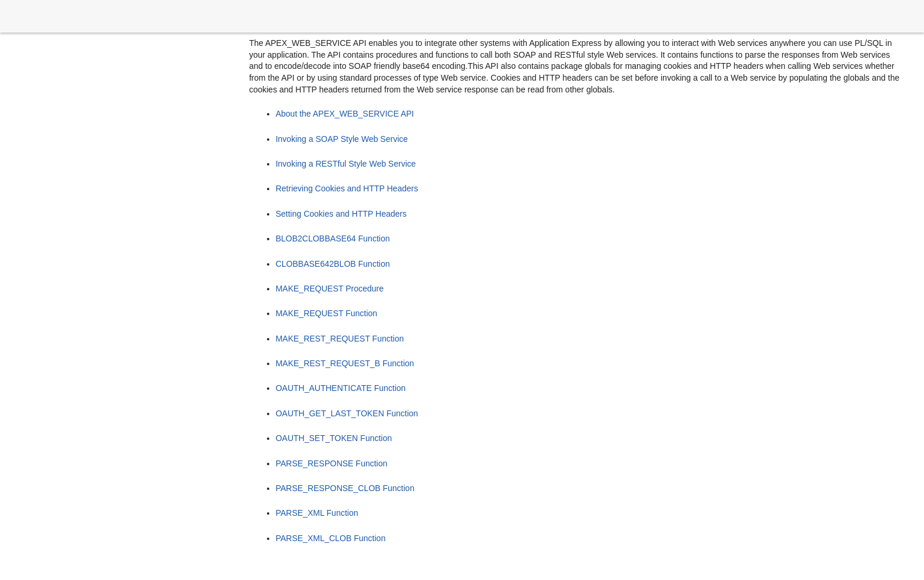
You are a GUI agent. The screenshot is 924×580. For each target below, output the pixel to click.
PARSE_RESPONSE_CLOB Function (345, 488)
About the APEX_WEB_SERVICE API (345, 114)
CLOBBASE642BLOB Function (333, 264)
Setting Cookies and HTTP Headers (341, 214)
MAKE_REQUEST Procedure (330, 289)
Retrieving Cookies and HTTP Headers (347, 188)
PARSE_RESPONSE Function (332, 463)
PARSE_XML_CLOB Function (331, 538)
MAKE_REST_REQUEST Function (340, 339)
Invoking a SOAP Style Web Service (342, 139)
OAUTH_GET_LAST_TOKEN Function (347, 413)
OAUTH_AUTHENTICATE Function (341, 388)
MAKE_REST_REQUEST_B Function (345, 363)
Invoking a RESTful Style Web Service (346, 164)
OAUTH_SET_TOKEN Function (334, 438)
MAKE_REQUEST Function (326, 313)
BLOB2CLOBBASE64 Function (333, 238)
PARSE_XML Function (317, 513)
